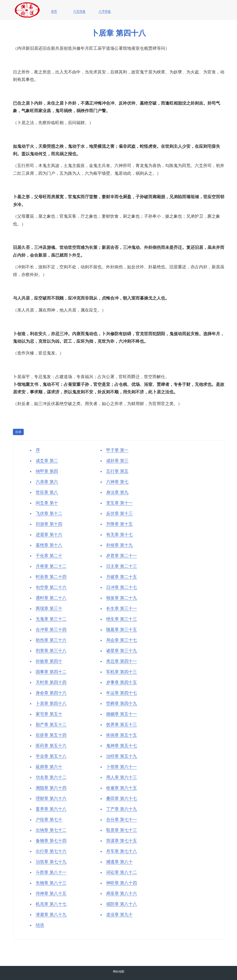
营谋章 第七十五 (122, 841)
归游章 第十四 (49, 524)
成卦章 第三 (117, 461)
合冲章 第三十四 (51, 630)
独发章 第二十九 (122, 598)
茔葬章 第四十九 (122, 703)
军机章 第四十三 (122, 672)
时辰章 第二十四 (51, 577)
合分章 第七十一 (122, 820)
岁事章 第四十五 (122, 682)
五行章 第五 (117, 471)
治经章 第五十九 (122, 756)
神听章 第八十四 (122, 883)
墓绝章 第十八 (49, 545)
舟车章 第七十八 (122, 851)
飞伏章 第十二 (49, 513)
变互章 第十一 (119, 503)
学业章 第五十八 (51, 756)
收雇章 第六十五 (122, 788)
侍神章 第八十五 (51, 893)
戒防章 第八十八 (122, 904)
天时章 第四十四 (51, 682)
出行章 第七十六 (51, 851)
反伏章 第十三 (119, 513)
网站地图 (119, 972)
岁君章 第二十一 (122, 556)
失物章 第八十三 (51, 883)
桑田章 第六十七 (122, 798)
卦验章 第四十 (49, 661)
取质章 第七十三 (122, 830)
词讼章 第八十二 (122, 872)
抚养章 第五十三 (122, 725)
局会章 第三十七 (122, 640)
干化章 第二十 (49, 556)
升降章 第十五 (119, 524)
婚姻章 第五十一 (122, 714)
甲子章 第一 (117, 450)
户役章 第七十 (49, 820)
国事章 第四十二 (51, 672)
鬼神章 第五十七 (122, 746)
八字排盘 (105, 11)
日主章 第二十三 (122, 566)
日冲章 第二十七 (122, 587)
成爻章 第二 (47, 461)
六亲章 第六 (47, 482)
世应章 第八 (47, 492)
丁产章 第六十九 (122, 809)
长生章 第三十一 (122, 608)
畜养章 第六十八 (51, 809)
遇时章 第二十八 (51, 598)
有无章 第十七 (119, 535)
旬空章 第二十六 (51, 587)
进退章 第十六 (49, 535)
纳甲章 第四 (47, 471)
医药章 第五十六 (51, 746)
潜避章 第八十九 (51, 915)
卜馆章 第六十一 (122, 767)
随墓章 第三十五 (122, 630)
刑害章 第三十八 (51, 651)
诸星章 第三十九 (122, 651)
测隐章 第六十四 (51, 788)
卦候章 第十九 (119, 545)
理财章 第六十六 (51, 798)
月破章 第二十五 (122, 577)
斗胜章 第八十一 (51, 872)
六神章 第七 (117, 482)
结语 (40, 925)
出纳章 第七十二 (51, 830)
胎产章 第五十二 (51, 725)
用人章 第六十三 (122, 777)
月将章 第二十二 (51, 566)
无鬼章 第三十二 (51, 619)
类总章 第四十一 (122, 661)
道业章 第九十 (119, 915)
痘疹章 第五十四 (51, 735)
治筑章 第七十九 (51, 862)
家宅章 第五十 (49, 714)
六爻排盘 (79, 11)
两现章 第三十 (49, 608)
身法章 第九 (117, 492)
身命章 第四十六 (51, 693)
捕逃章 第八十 (119, 862)
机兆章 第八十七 (51, 904)
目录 (18, 432)
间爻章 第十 (47, 503)
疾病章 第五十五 (122, 735)
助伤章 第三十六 (51, 640)
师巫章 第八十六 (122, 893)
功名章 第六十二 (51, 777)
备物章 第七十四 (51, 841)
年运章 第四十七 (122, 693)
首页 (54, 11)
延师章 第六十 (49, 767)
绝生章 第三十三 (122, 619)
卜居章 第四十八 (51, 703)
